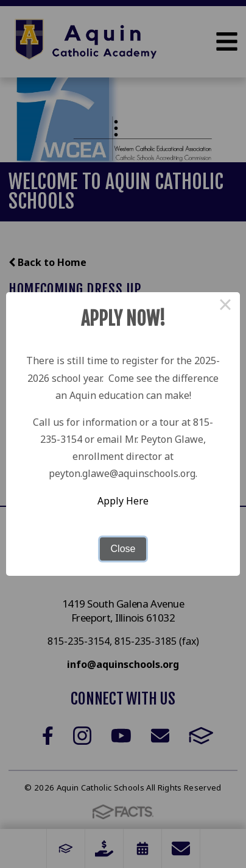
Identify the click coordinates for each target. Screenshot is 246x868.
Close (123, 549)
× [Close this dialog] (225, 307)
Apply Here (123, 501)
